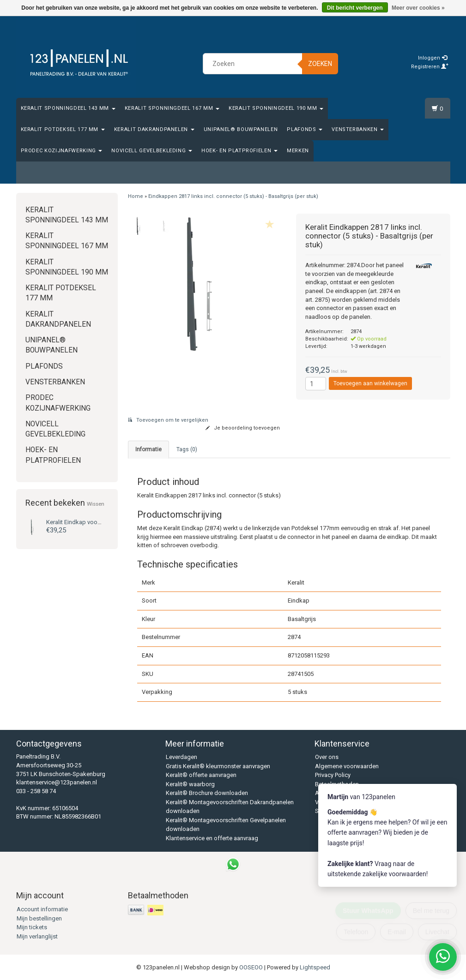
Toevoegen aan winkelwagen (370, 383)
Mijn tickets (32, 927)
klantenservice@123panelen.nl (57, 782)
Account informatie (42, 909)
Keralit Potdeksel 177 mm (63, 129)
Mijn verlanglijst (37, 936)
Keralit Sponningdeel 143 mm (68, 108)
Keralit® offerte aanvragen (201, 775)
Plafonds (305, 129)
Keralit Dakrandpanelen (154, 129)
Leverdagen (182, 757)
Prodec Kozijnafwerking (62, 151)
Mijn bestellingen (39, 918)
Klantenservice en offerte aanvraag (212, 838)
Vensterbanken (358, 129)
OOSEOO (251, 967)
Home (136, 196)
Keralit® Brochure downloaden (207, 793)
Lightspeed (315, 967)
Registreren (430, 67)
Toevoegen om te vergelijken (168, 420)
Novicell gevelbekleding (152, 151)
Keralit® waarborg (190, 784)
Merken (298, 151)
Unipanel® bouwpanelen (241, 129)
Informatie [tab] (148, 449)
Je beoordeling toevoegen (243, 428)
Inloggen (433, 58)
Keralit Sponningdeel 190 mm (276, 108)
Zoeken (320, 64)
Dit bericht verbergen (355, 8)
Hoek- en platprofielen (239, 151)
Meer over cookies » (418, 8)
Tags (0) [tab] (187, 449)
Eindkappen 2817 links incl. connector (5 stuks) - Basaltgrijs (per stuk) (233, 196)
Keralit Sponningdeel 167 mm (172, 108)
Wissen (96, 504)
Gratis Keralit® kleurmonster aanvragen (218, 766)
